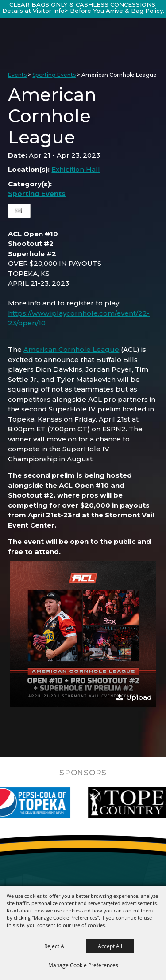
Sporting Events (54, 75)
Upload (139, 697)
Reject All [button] (56, 946)
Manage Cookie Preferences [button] (83, 965)
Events (17, 75)
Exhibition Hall (76, 169)
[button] (83, 634)
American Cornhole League (71, 349)
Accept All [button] (110, 946)
